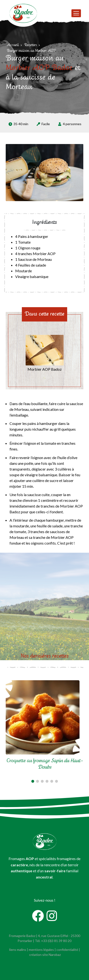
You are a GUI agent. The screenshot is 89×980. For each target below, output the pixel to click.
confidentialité (67, 950)
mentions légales (41, 950)
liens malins (18, 950)
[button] (33, 781)
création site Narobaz (45, 955)
